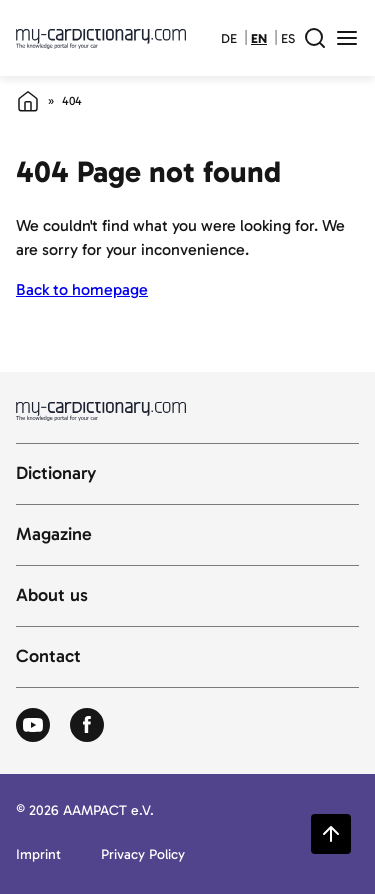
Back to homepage (82, 289)
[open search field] (315, 38)
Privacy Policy (143, 855)
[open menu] (347, 38)
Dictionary (56, 474)
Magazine (54, 535)
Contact (48, 657)
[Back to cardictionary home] (101, 38)
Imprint (38, 855)
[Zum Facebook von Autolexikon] (87, 726)
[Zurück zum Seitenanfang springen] (331, 834)
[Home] (28, 101)
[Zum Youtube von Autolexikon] (33, 726)
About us (52, 596)
